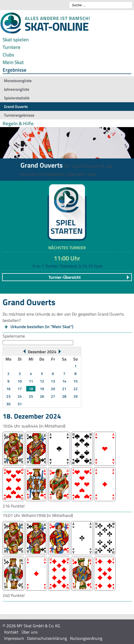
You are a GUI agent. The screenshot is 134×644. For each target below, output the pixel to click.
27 (53, 396)
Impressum (14, 638)
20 (53, 389)
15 (76, 381)
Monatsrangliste (18, 81)
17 (20, 389)
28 (64, 396)
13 (53, 381)
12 (42, 381)
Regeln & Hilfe (18, 123)
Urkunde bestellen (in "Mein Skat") (42, 327)
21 (64, 389)
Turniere (12, 47)
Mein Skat (13, 62)
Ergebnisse (15, 70)
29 (76, 396)
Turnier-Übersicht (65, 277)
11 (31, 381)
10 (20, 381)
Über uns (30, 632)
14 (64, 381)
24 (20, 396)
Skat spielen (16, 39)
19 (42, 389)
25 (31, 396)
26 (42, 396)
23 (8, 396)
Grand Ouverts (16, 107)
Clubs (8, 55)
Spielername (14, 336)
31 (20, 404)
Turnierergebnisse (19, 115)
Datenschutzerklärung (47, 638)
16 (8, 389)
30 (8, 404)
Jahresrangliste (17, 89)
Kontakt (11, 632)
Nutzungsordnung (86, 638)
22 (76, 389)
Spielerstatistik (17, 98)
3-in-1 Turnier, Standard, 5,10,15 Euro (67, 266)
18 (31, 389)
